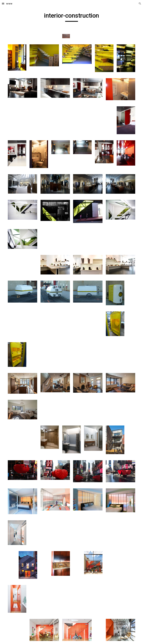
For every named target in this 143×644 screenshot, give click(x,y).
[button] (3, 4)
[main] (71, 17)
